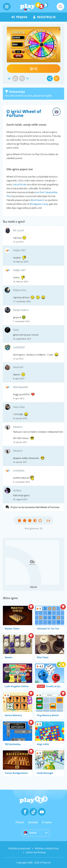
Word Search (37, 200)
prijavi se (38, 96)
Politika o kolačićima (47, 848)
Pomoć (20, 822)
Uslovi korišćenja (36, 852)
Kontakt (33, 822)
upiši (49, 96)
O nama (47, 822)
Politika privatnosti (19, 848)
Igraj (34, 68)
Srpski (30, 833)
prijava (19, 17)
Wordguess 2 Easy (39, 204)
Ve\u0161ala (20, 184)
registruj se (44, 17)
